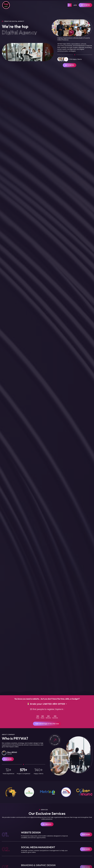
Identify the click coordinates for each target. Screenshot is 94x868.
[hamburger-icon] (70, 5)
